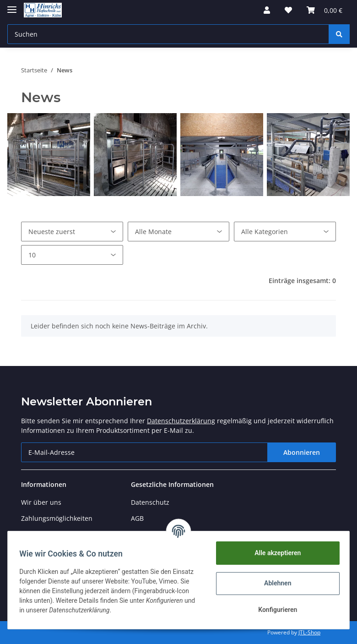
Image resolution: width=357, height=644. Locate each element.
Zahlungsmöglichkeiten (57, 518)
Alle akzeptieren (274, 553)
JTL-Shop (309, 632)
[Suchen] (168, 34)
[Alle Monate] (179, 232)
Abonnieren (302, 452)
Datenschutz (150, 502)
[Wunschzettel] (288, 10)
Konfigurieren (274, 610)
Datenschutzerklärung (181, 421)
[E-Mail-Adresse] (144, 452)
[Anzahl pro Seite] (72, 255)
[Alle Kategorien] (285, 232)
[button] (267, 10)
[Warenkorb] (325, 10)
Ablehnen (274, 583)
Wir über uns (41, 502)
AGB (137, 518)
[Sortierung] (72, 232)
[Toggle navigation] (12, 6)
